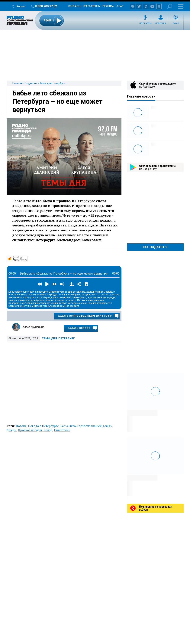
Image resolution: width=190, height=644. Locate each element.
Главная (17, 83)
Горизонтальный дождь (95, 426)
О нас (120, 6)
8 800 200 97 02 (46, 6)
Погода (21, 426)
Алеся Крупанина (33, 327)
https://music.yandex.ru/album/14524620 (27, 258)
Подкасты (145, 23)
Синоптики (62, 430)
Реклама (108, 6)
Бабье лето (68, 426)
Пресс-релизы (92, 6)
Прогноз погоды (30, 430)
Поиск (170, 6)
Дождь (11, 430)
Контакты (74, 6)
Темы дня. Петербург (53, 83)
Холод (48, 430)
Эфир (176, 23)
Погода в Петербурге (43, 426)
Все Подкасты (155, 247)
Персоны (161, 23)
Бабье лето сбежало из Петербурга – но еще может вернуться (58, 101)
